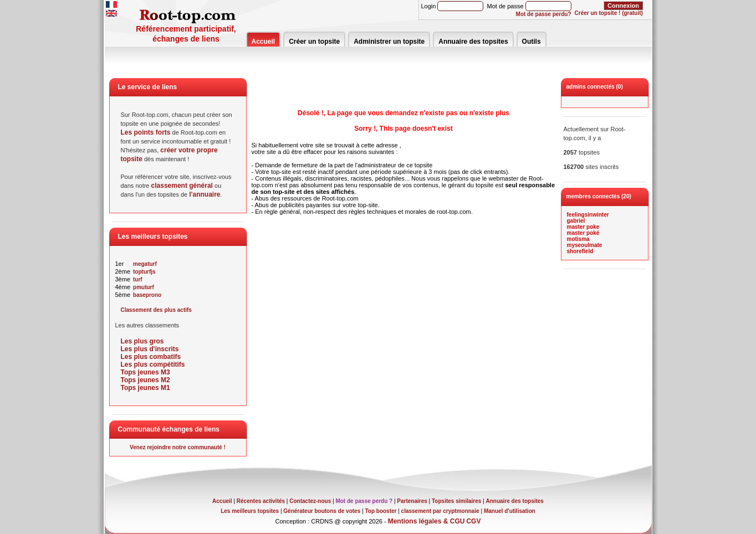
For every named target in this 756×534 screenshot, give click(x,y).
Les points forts (146, 132)
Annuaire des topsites (473, 42)
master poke (583, 227)
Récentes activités (261, 501)
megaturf (145, 264)
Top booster (380, 511)
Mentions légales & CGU (426, 521)
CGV (473, 521)
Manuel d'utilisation (510, 511)
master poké (583, 233)
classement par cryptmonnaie (440, 511)
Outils (532, 42)
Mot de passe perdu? (544, 14)
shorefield (580, 251)
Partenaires (412, 501)
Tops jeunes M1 (145, 388)
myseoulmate (585, 245)
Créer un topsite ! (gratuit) (609, 13)
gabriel (576, 221)
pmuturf (144, 287)
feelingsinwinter (588, 215)
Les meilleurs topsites (250, 511)
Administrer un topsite (389, 42)
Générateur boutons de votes (322, 511)
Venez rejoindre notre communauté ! (178, 447)
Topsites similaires (456, 501)
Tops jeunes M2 (145, 380)
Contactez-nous (310, 501)
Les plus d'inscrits (150, 349)
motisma (578, 239)
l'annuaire (205, 194)
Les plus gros (142, 341)
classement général (182, 186)
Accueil (264, 42)
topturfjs (144, 272)
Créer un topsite (314, 42)
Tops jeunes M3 (145, 372)
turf (138, 279)
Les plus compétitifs (153, 364)
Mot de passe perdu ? (364, 501)
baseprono (147, 295)
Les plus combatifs (151, 357)
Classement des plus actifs (156, 310)
